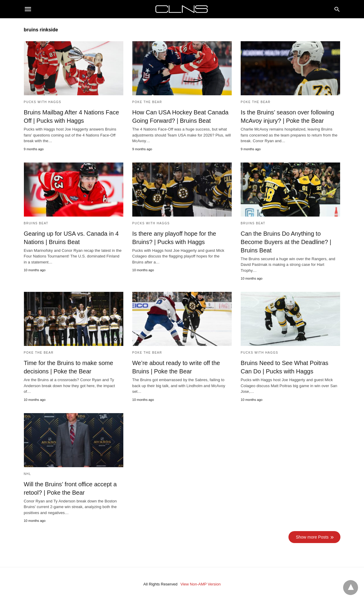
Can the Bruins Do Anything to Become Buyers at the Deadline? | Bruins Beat (286, 242)
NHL (28, 474)
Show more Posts (312, 537)
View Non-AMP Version (201, 584)
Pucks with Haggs (43, 102)
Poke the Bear (147, 102)
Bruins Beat (36, 223)
